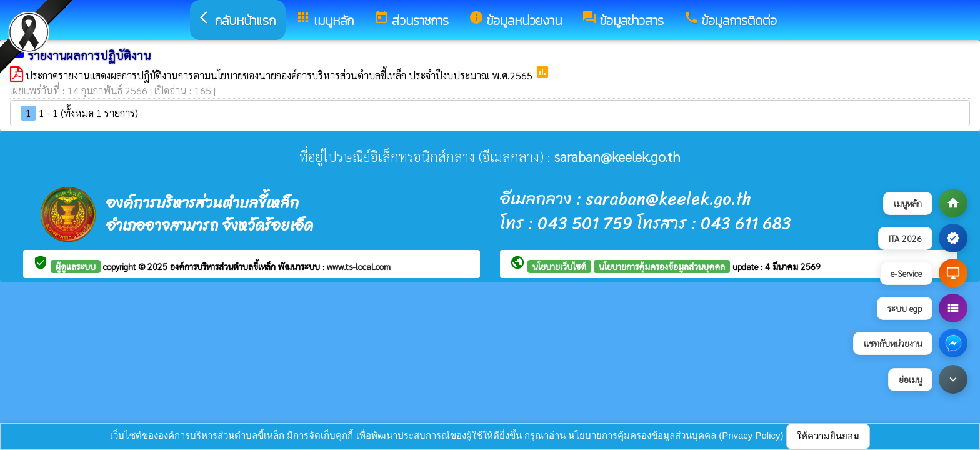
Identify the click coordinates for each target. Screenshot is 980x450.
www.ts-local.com (359, 266)
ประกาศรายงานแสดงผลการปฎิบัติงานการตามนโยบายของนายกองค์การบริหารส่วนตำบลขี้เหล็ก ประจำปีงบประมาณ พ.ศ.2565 (280, 75)
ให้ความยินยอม (828, 436)
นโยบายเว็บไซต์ (559, 266)
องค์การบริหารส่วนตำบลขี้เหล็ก (224, 266)
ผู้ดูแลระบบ (76, 266)
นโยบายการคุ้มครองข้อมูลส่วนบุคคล (662, 266)
